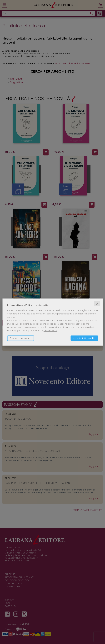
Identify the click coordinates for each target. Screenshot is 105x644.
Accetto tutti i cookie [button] (84, 338)
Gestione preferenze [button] (20, 338)
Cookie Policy (51, 330)
